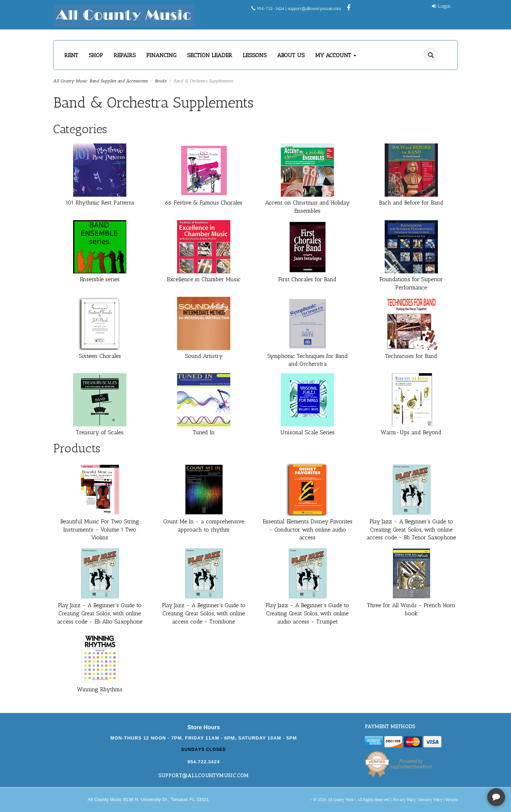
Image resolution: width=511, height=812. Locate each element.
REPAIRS (125, 55)
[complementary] (460, 773)
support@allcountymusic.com (315, 9)
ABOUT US (291, 55)
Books (161, 81)
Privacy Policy (404, 800)
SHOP (96, 55)
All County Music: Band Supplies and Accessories (100, 81)
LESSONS (255, 55)
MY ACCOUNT (336, 55)
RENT (71, 55)
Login (441, 6)
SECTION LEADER (210, 55)
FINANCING (161, 55)
